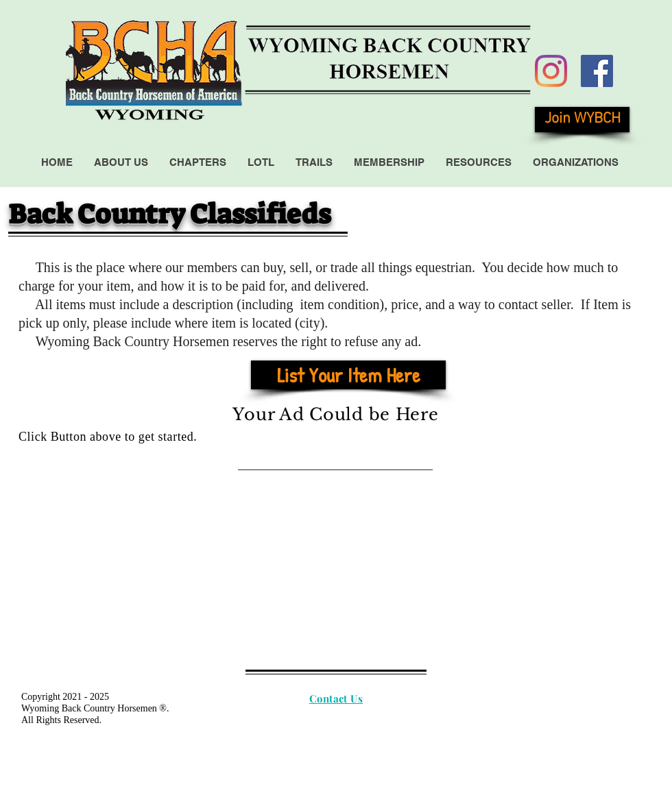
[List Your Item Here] (348, 375)
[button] (121, 162)
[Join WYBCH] (582, 120)
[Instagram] (551, 71)
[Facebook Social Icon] (597, 71)
